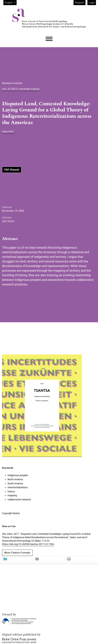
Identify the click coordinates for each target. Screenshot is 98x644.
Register (79, 3)
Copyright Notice (11, 513)
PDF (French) (12, 170)
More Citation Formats (17, 553)
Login (92, 3)
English (11, 2)
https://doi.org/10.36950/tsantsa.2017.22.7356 (28, 544)
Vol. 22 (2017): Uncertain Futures (21, 89)
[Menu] (49, 39)
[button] (17, 559)
